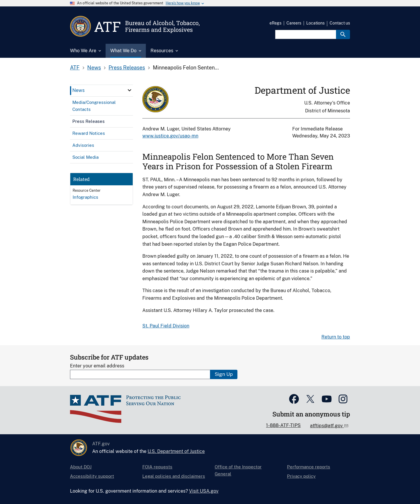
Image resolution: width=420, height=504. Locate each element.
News (94, 68)
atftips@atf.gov (327, 426)
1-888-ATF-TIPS (283, 425)
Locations (315, 23)
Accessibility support (92, 476)
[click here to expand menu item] (129, 90)
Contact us (340, 23)
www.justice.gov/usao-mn (170, 136)
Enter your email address (97, 366)
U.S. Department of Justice (176, 451)
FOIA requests (157, 467)
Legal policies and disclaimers (174, 476)
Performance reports (309, 467)
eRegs (275, 23)
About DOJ (81, 467)
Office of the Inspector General (238, 470)
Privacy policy (301, 476)
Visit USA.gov (204, 491)
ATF (75, 68)
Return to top (336, 337)
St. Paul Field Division (166, 326)
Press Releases (127, 68)
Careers (294, 23)
